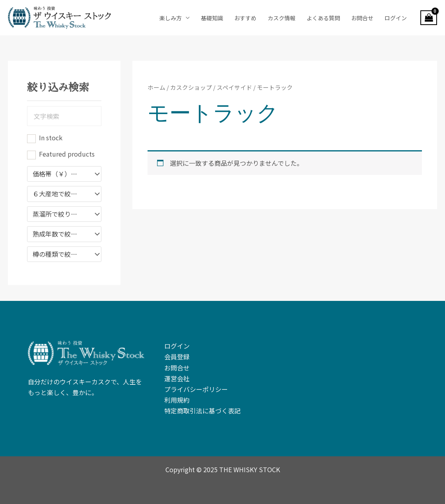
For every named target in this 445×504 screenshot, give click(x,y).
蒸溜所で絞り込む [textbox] (58, 214)
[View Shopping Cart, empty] (429, 18)
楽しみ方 (171, 18)
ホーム (156, 87)
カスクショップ (191, 87)
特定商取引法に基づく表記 (202, 411)
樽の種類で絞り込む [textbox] (60, 254)
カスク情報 (282, 18)
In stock (51, 138)
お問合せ (362, 18)
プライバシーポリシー (196, 389)
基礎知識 (212, 18)
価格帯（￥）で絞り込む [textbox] (60, 174)
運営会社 (177, 378)
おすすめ (245, 18)
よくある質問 (323, 18)
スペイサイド (234, 87)
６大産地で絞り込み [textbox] (60, 194)
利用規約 (177, 400)
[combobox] (64, 174)
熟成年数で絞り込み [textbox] (60, 234)
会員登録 (177, 357)
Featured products (67, 154)
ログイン (396, 18)
